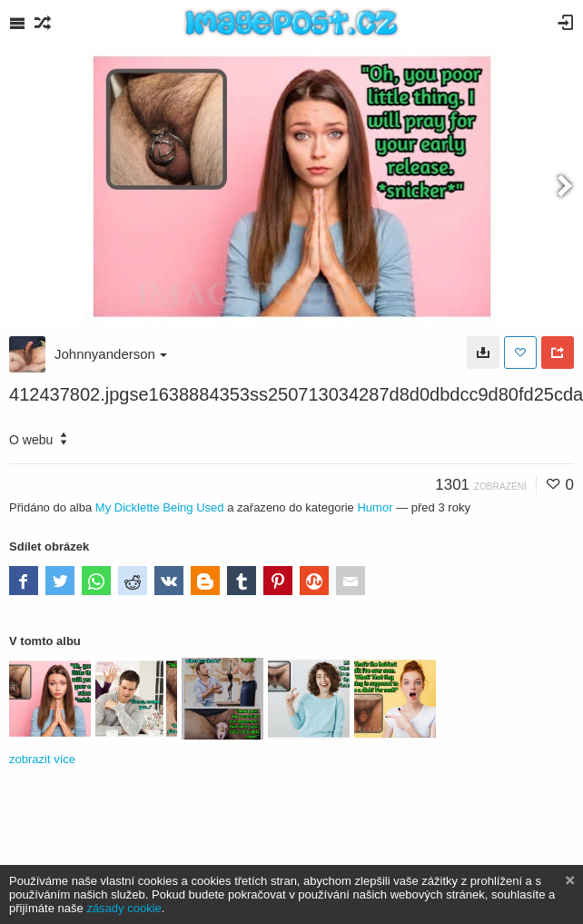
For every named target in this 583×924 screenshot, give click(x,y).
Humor (375, 507)
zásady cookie (124, 908)
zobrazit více (42, 759)
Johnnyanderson (111, 354)
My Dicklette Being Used (160, 507)
